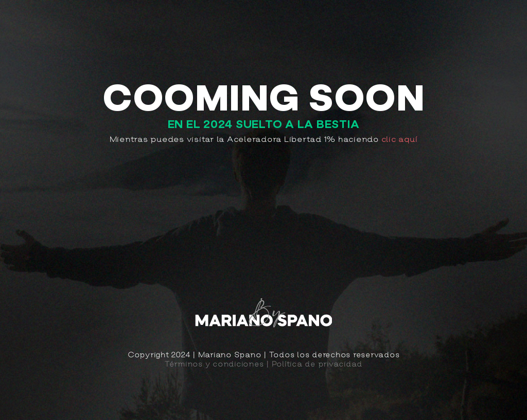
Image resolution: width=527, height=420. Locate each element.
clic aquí (400, 139)
